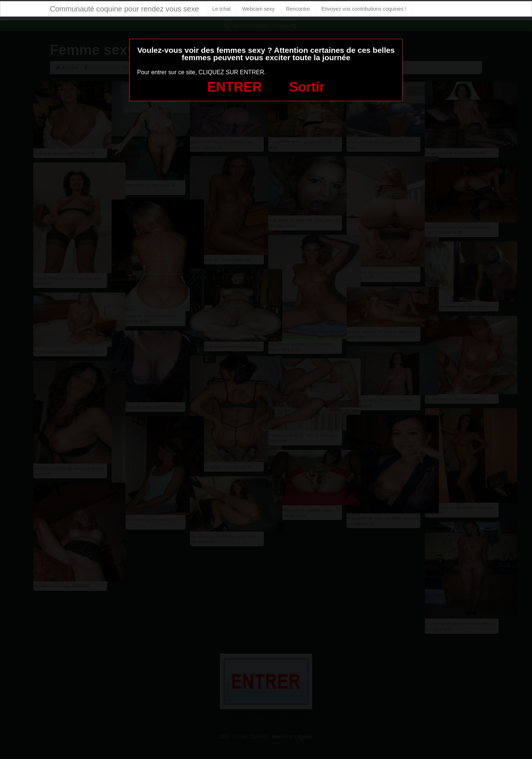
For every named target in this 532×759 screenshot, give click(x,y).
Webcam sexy (258, 9)
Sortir (307, 87)
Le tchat (222, 9)
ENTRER (235, 87)
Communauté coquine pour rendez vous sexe (125, 9)
